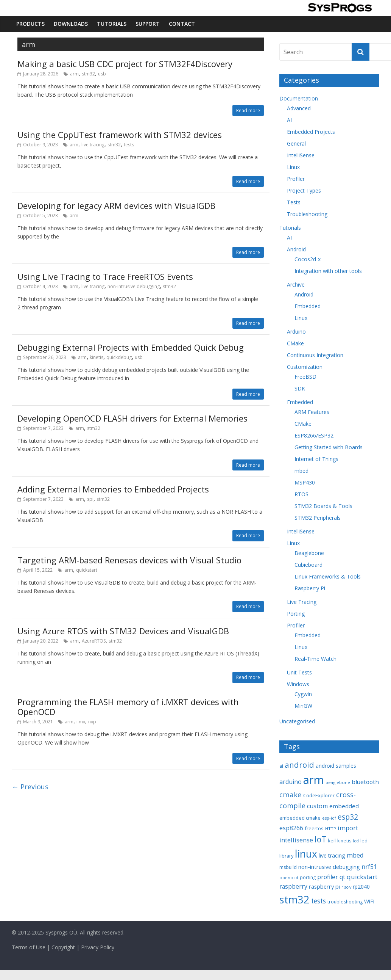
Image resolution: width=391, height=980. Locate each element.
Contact (182, 24)
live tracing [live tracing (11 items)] (332, 855)
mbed (301, 471)
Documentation (299, 98)
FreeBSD (305, 377)
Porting (296, 614)
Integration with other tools (328, 271)
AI (289, 120)
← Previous (30, 787)
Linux (293, 167)
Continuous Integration (315, 355)
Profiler (296, 179)
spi (90, 499)
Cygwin (303, 694)
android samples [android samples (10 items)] (336, 766)
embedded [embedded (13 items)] (344, 806)
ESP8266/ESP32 (314, 435)
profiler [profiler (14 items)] (328, 877)
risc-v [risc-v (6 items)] (346, 887)
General (296, 143)
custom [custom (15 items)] (317, 806)
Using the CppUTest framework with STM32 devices (120, 135)
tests (129, 145)
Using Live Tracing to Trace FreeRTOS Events (105, 276)
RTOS (301, 494)
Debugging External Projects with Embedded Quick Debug (131, 347)
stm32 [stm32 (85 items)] (294, 899)
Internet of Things (316, 459)
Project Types (304, 191)
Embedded (308, 306)
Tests (294, 202)
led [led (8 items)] (364, 841)
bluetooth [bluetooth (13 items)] (365, 782)
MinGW (303, 706)
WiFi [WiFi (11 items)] (369, 901)
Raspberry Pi (310, 588)
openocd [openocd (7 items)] (289, 877)
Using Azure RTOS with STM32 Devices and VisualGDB (123, 631)
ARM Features (312, 412)
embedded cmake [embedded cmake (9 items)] (300, 818)
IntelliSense (301, 155)
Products (30, 24)
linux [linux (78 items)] (306, 854)
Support (148, 24)
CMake (295, 343)
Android (296, 249)
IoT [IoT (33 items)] (320, 839)
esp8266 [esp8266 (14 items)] (291, 828)
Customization (305, 367)
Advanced (299, 108)
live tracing (93, 145)
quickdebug (119, 357)
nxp (92, 722)
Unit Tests (299, 672)
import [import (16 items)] (348, 828)
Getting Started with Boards (329, 447)
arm (74, 74)
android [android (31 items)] (299, 765)
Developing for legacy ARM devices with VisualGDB (116, 205)
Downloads (71, 24)
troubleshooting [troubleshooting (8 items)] (345, 902)
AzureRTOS (94, 641)
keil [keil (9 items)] (332, 840)
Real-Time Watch (315, 659)
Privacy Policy (98, 947)
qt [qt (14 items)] (342, 877)
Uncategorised (297, 721)
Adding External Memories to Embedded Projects (113, 489)
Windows (298, 684)
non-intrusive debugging (134, 286)
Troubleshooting (307, 214)
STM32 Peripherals (318, 518)
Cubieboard (308, 565)
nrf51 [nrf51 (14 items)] (369, 867)
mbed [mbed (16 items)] (355, 855)
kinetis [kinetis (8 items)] (344, 841)
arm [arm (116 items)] (314, 780)
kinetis (97, 357)
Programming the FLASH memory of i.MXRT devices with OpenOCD (128, 707)
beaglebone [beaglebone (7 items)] (338, 782)
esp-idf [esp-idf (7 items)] (329, 818)
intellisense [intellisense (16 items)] (296, 840)
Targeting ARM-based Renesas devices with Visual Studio (129, 560)
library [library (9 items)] (286, 856)
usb (102, 74)
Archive (296, 285)
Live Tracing (302, 602)
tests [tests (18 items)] (319, 901)
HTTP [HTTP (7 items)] (331, 829)
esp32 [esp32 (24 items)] (348, 817)
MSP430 (305, 482)
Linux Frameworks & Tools (328, 576)
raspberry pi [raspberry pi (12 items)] (324, 886)
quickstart (87, 570)
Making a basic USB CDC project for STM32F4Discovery (125, 64)
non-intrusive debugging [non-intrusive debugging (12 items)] (329, 867)
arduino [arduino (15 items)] (291, 782)
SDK (300, 388)
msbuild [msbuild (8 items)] (288, 867)
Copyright (63, 947)
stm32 (88, 74)
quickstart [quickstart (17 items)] (362, 877)
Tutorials (112, 24)
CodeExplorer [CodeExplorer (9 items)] (319, 795)
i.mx (81, 722)
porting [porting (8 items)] (308, 877)
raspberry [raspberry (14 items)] (293, 886)
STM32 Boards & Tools (323, 506)
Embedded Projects (311, 132)
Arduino (296, 332)
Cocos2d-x (308, 259)
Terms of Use (29, 947)
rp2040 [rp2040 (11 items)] (361, 887)
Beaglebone (309, 553)
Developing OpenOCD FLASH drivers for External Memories (132, 418)
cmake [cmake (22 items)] (291, 794)
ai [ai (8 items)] (281, 766)
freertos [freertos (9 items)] (314, 828)
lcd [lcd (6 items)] (356, 841)
